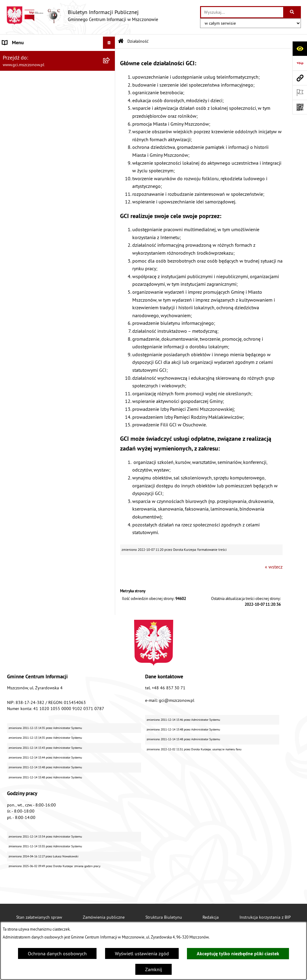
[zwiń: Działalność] (110, 92)
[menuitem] (58, 108)
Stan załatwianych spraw (39, 917)
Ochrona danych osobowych (57, 953)
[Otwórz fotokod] (300, 107)
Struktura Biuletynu (164, 917)
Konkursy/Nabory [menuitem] (20, 245)
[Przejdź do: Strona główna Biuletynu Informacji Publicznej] (121, 41)
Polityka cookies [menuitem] (19, 282)
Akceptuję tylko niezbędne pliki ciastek (238, 954)
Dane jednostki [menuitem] (18, 55)
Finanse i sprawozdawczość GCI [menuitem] (35, 221)
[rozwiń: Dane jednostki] (110, 55)
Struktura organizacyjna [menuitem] (27, 67)
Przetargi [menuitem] (11, 233)
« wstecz (274, 567)
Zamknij (153, 969)
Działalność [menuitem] (15, 92)
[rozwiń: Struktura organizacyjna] (110, 67)
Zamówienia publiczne (104, 917)
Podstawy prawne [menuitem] (21, 79)
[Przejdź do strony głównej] (82, 16)
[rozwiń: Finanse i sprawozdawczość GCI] (110, 221)
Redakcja (211, 917)
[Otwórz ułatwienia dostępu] (300, 48)
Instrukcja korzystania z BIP (265, 917)
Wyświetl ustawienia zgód (142, 953)
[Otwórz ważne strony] (300, 92)
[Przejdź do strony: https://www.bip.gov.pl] (300, 63)
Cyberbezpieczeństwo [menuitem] (25, 269)
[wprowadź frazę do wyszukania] (242, 12)
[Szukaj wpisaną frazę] (292, 12)
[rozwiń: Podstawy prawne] (110, 79)
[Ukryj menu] (109, 43)
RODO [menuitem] (9, 257)
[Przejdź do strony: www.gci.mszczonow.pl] (300, 78)
